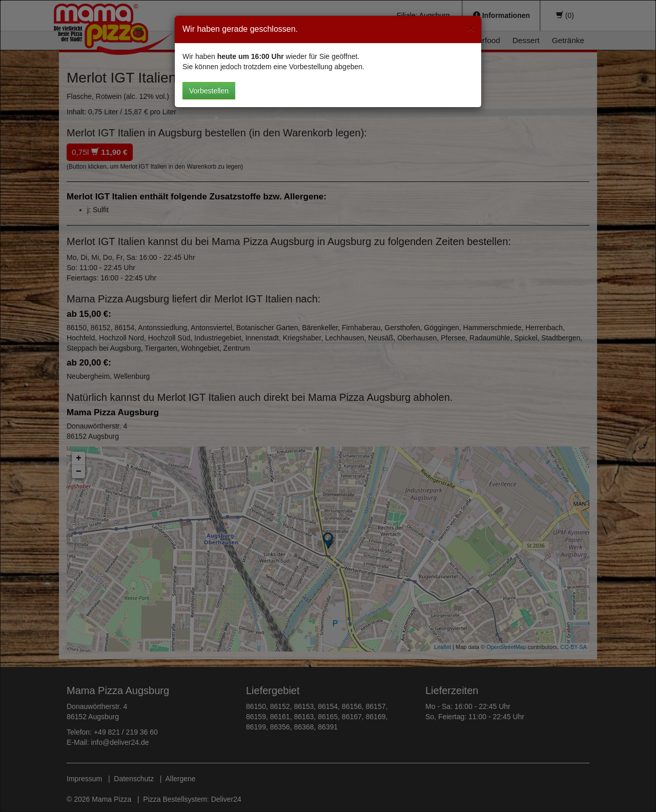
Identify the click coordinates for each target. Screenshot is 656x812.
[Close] (470, 28)
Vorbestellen (209, 91)
